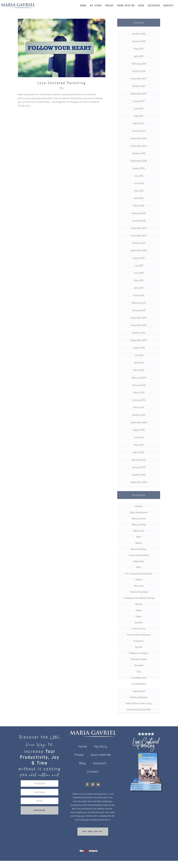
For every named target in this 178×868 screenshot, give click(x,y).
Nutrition (139, 622)
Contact (169, 6)
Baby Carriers (139, 518)
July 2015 (139, 265)
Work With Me (126, 6)
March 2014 (139, 370)
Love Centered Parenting (62, 83)
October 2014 (139, 333)
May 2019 (139, 49)
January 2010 (139, 467)
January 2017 (139, 131)
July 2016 (139, 176)
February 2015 (139, 303)
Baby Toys (139, 531)
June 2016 (139, 183)
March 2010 (139, 452)
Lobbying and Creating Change (139, 598)
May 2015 (139, 280)
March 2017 (139, 123)
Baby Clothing (139, 525)
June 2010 (139, 437)
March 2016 (139, 206)
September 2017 (139, 94)
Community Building (139, 555)
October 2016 (139, 153)
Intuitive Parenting (139, 592)
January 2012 (139, 400)
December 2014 (139, 318)
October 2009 (139, 475)
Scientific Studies (139, 659)
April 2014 (139, 363)
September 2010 (139, 422)
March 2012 (139, 392)
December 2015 (139, 228)
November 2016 (139, 146)
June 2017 (139, 108)
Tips (139, 671)
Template (139, 665)
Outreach (154, 6)
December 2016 (139, 138)
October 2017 (139, 86)
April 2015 (139, 288)
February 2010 (139, 460)
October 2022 (139, 34)
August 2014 (139, 348)
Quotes (139, 647)
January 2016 (139, 221)
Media (139, 610)
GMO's (139, 580)
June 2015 (139, 273)
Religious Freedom (139, 653)
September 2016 (139, 161)
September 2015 (139, 250)
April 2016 (139, 198)
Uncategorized (139, 684)
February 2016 (139, 213)
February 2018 (139, 64)
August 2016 (139, 168)
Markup (139, 604)
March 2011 (139, 407)
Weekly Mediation (139, 697)
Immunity (139, 586)
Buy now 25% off (93, 832)
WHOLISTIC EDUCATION (139, 710)
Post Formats (139, 629)
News (139, 616)
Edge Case (139, 561)
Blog (141, 6)
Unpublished (139, 691)
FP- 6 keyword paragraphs (139, 574)
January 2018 (139, 71)
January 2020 (139, 41)
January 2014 (139, 385)
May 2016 (139, 191)
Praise (110, 6)
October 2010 (139, 415)
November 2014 (139, 325)
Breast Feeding (139, 549)
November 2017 (139, 79)
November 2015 (139, 236)
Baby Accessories (139, 512)
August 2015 (139, 258)
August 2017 (139, 101)
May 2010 (139, 445)
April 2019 (139, 56)
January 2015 (139, 310)
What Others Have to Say (139, 703)
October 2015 (139, 243)
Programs (139, 641)
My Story (96, 6)
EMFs (139, 567)
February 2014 (139, 378)
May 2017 (139, 116)
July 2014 (139, 355)
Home (83, 6)
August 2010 (139, 430)
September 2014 (139, 340)
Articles (139, 506)
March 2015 (139, 295)
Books (139, 543)
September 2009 (139, 482)
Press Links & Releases (139, 635)
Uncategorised (139, 678)
